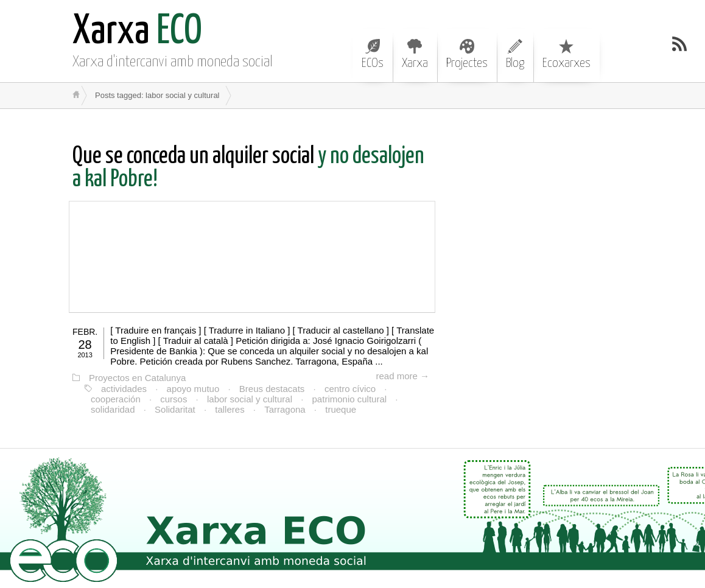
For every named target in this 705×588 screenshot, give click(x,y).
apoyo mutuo (193, 389)
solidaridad (113, 409)
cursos (174, 399)
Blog (515, 54)
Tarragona (285, 409)
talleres (230, 409)
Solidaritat (175, 409)
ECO (137, 32)
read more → (402, 376)
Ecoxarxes (566, 54)
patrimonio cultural (350, 399)
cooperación (116, 399)
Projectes (467, 54)
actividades (124, 389)
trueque (341, 409)
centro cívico (350, 389)
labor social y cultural (250, 399)
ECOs (373, 54)
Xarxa (415, 54)
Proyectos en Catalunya (137, 378)
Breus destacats (272, 389)
